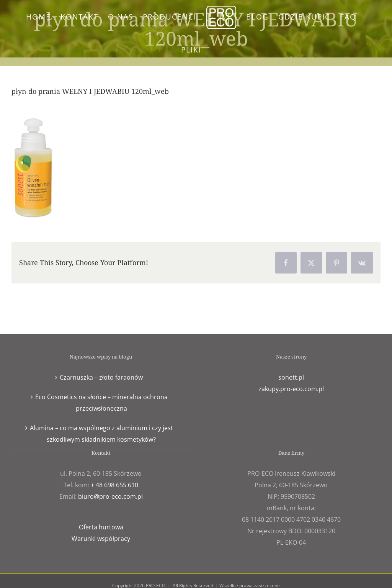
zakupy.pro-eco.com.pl (291, 389)
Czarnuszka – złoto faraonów (101, 377)
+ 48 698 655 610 (114, 485)
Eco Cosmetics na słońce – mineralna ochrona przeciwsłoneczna (101, 403)
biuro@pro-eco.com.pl (110, 496)
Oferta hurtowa (101, 527)
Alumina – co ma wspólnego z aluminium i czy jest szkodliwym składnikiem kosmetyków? (101, 434)
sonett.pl (291, 377)
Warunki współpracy (101, 539)
